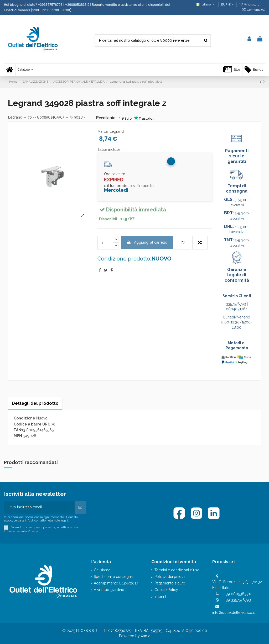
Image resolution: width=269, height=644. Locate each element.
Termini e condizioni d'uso (177, 570)
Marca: (103, 131)
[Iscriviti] (80, 507)
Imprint (160, 597)
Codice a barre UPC (32, 424)
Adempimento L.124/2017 (116, 583)
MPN (18, 436)
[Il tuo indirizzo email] (39, 507)
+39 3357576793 (238, 600)
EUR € (227, 4)
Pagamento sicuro (170, 583)
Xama (146, 636)
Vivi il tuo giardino (109, 590)
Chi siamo (102, 570)
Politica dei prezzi (170, 577)
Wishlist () (250, 4)
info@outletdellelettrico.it (234, 613)
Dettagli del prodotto (35, 403)
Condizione (24, 418)
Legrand (15, 117)
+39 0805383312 (238, 594)
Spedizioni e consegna (113, 577)
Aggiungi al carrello (147, 242)
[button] (25, 70)
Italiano (206, 4)
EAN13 (19, 430)
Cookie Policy (166, 590)
